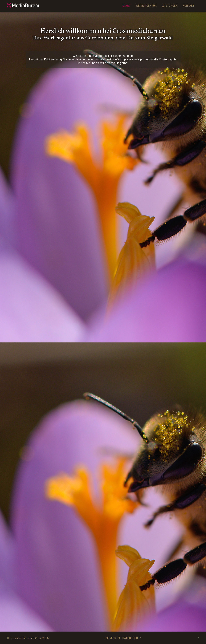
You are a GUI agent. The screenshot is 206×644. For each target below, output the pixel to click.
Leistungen (170, 6)
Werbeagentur (146, 6)
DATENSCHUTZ (132, 638)
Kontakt (189, 6)
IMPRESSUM (112, 638)
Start (126, 6)
